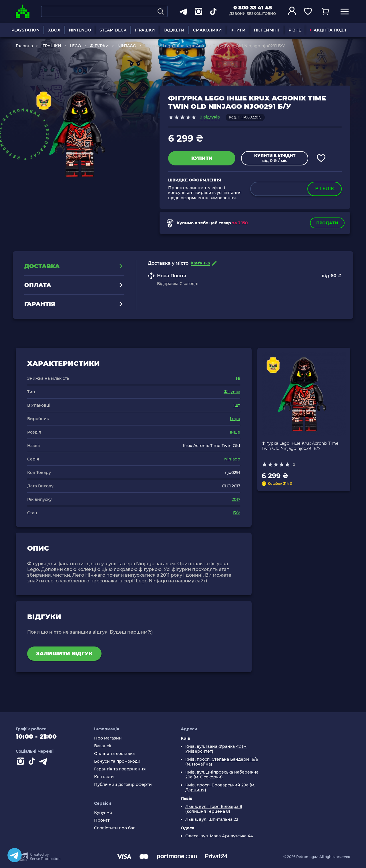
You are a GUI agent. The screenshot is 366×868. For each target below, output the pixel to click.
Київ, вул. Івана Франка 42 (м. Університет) (216, 749)
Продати (327, 223)
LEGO (75, 46)
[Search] (161, 11)
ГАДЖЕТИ (174, 30)
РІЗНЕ (295, 30)
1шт (237, 405)
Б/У (237, 513)
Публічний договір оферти (123, 785)
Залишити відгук (64, 654)
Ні (238, 378)
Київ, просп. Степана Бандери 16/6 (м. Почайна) (222, 762)
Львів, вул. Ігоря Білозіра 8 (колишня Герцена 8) (214, 809)
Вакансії (103, 746)
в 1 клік (325, 189)
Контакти (104, 777)
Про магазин (108, 738)
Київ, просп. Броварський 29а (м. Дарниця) (220, 788)
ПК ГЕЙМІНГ (267, 30)
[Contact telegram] (44, 762)
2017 (236, 499)
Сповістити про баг (115, 828)
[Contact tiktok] (33, 762)
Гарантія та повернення (120, 769)
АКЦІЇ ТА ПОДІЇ (328, 30)
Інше (235, 432)
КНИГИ (238, 30)
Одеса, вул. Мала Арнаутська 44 (219, 836)
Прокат (102, 820)
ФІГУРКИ (99, 46)
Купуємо (103, 813)
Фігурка (232, 392)
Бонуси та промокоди (117, 761)
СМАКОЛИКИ (207, 30)
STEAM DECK (113, 30)
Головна (24, 46)
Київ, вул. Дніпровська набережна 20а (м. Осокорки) (222, 775)
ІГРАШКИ (145, 30)
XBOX (54, 30)
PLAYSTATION (25, 30)
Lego (235, 419)
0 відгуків (210, 117)
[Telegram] (15, 855)
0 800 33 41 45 (253, 8)
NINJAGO (127, 46)
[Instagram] (21, 762)
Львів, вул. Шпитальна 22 (212, 819)
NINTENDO (80, 30)
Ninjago (232, 459)
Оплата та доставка (114, 754)
